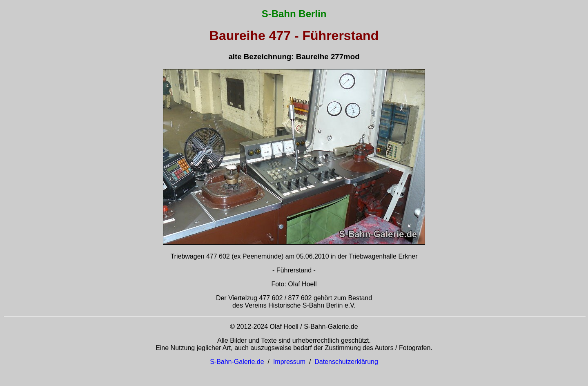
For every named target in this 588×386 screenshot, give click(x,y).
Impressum (289, 362)
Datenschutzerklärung (346, 362)
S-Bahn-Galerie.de (237, 362)
